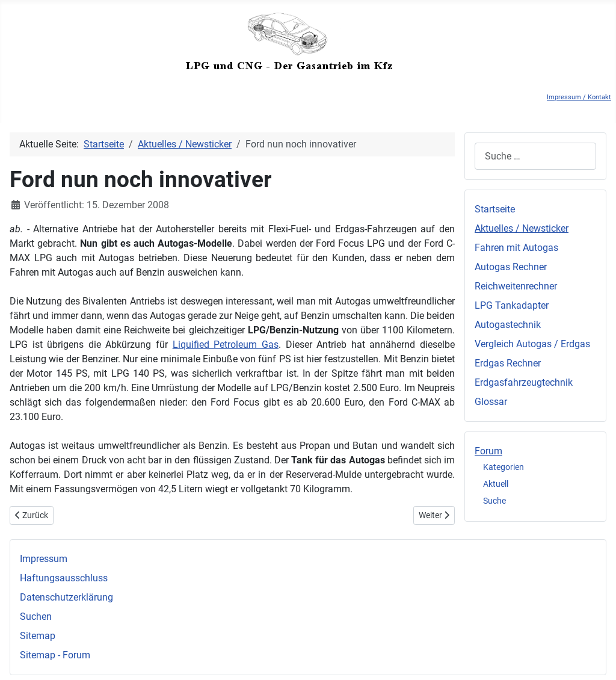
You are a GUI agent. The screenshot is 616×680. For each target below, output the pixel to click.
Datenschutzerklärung (66, 597)
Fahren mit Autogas (516, 248)
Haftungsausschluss (64, 578)
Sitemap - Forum (55, 655)
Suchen (36, 617)
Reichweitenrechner (516, 286)
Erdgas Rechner (508, 363)
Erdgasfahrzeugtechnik (524, 382)
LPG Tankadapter (512, 305)
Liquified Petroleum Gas (226, 345)
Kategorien (504, 467)
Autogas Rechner (511, 267)
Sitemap (38, 636)
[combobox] (535, 156)
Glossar (491, 402)
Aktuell (496, 484)
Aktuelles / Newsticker (522, 228)
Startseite (495, 209)
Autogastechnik (508, 325)
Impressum (44, 559)
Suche (494, 501)
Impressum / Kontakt (579, 97)
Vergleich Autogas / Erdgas (532, 344)
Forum (488, 451)
